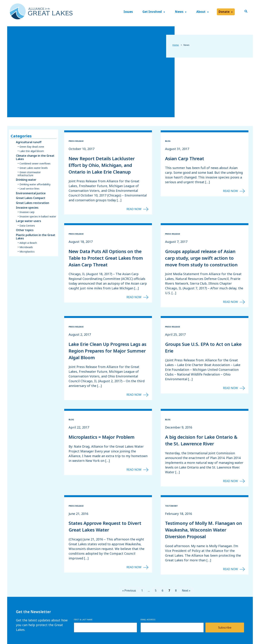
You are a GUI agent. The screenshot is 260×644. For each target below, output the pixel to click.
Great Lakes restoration (33, 203)
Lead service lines (29, 189)
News (179, 12)
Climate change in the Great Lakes (35, 157)
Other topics (25, 230)
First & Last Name (83, 620)
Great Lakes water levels (34, 168)
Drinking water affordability (35, 185)
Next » (186, 590)
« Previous (129, 590)
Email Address (148, 620)
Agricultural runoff (29, 142)
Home (176, 45)
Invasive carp (27, 212)
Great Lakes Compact (31, 198)
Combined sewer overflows (35, 164)
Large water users (29, 221)
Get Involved (152, 12)
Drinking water (26, 180)
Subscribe (225, 627)
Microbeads (26, 247)
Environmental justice (31, 193)
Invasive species (27, 208)
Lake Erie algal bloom (32, 151)
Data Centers (27, 226)
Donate (224, 12)
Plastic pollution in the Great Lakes (36, 237)
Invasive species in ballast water (38, 217)
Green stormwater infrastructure (29, 174)
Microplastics (27, 252)
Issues (128, 12)
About (201, 12)
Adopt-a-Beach (28, 243)
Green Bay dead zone (32, 147)
